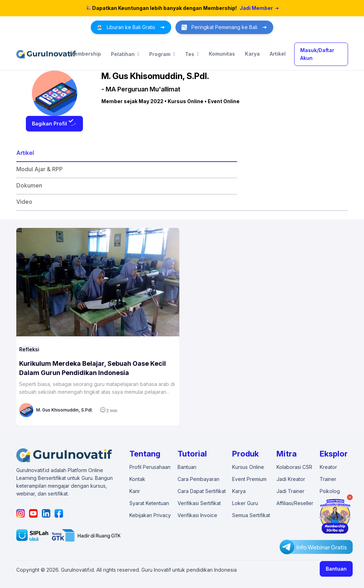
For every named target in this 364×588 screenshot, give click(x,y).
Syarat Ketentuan (149, 503)
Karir (135, 491)
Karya (252, 54)
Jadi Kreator (291, 479)
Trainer (328, 479)
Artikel (278, 54)
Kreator (328, 467)
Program (162, 54)
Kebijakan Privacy (150, 515)
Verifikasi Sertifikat (199, 503)
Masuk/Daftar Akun (317, 54)
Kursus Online (248, 467)
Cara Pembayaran (198, 479)
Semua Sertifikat (251, 515)
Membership (85, 54)
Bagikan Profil (54, 124)
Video (24, 202)
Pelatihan (125, 54)
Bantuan (336, 569)
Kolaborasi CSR (294, 467)
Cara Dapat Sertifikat (202, 491)
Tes (192, 54)
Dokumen (29, 185)
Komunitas (222, 54)
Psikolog (330, 491)
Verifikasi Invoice (197, 515)
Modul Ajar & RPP (40, 169)
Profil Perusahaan (150, 467)
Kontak (137, 479)
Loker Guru (245, 503)
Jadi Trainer (290, 491)
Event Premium (249, 479)
